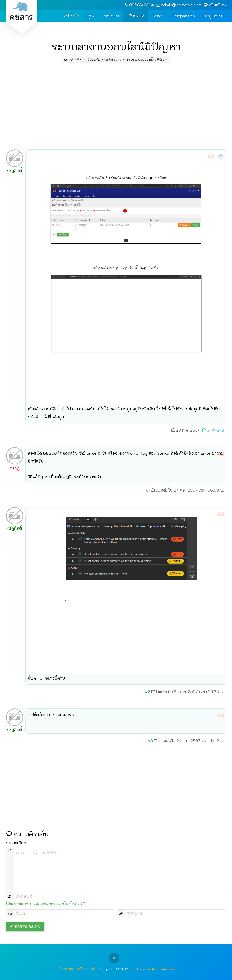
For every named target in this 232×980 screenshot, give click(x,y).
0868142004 (142, 5)
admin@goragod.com (181, 5)
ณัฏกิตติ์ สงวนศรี (15, 171)
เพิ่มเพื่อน (217, 5)
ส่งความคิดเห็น (28, 926)
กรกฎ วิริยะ (15, 469)
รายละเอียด (16, 843)
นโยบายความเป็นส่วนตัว (77, 969)
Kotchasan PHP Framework (152, 969)
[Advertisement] (116, 107)
